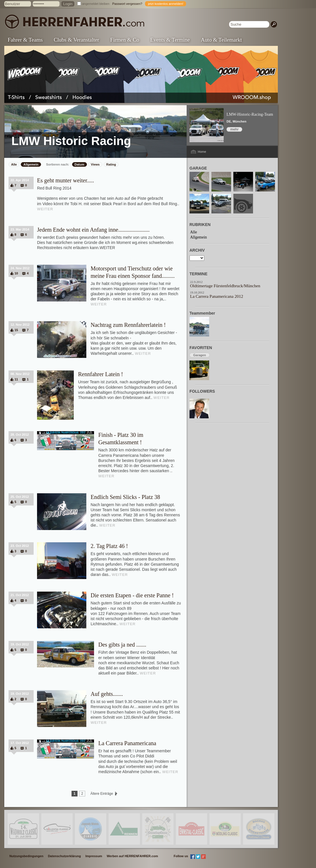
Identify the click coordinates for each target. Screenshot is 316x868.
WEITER (45, 209)
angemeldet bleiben (96, 4)
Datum (79, 164)
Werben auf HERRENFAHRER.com (132, 856)
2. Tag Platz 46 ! (109, 546)
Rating (111, 164)
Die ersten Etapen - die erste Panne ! (132, 595)
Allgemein (31, 164)
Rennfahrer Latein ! (101, 374)
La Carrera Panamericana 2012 (217, 296)
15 (16, 330)
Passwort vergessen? (127, 4)
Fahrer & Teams (25, 40)
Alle (14, 164)
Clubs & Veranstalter (77, 40)
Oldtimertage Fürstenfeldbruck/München (225, 286)
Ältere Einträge (102, 794)
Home (202, 152)
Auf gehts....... (107, 694)
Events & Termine (170, 40)
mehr (234, 129)
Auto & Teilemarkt (221, 40)
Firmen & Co (125, 40)
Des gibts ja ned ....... (122, 645)
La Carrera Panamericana (127, 743)
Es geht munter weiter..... (66, 180)
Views (95, 164)
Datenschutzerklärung (64, 856)
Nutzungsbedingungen (26, 856)
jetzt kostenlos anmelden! (166, 4)
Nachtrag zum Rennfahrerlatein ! (128, 325)
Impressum (94, 856)
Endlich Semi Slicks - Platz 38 (125, 497)
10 (16, 273)
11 (16, 379)
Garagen (200, 355)
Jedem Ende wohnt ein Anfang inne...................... (93, 230)
